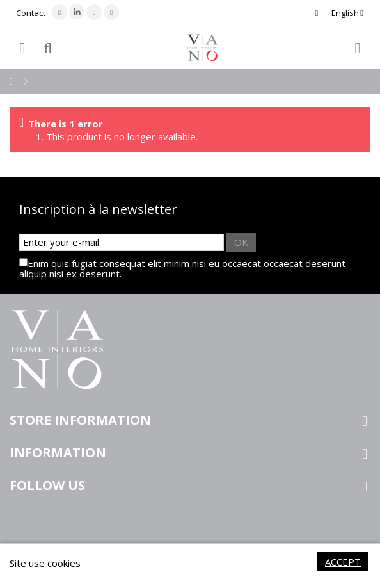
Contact (31, 13)
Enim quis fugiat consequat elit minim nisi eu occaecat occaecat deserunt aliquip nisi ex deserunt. (182, 268)
